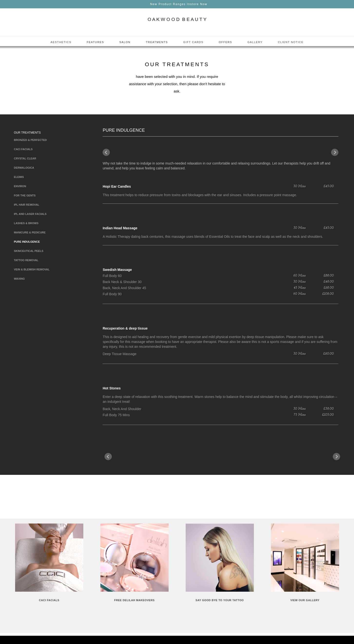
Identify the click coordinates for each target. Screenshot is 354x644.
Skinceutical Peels (29, 251)
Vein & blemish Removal (32, 269)
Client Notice (291, 42)
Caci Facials (23, 149)
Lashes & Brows (26, 223)
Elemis (19, 177)
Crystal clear (25, 158)
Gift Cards (193, 42)
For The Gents (25, 195)
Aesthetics (61, 42)
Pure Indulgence (27, 242)
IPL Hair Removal (27, 205)
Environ (20, 186)
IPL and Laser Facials (30, 214)
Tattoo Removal (26, 260)
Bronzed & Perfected (30, 140)
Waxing (19, 279)
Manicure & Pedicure (30, 232)
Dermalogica (24, 168)
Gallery (255, 42)
